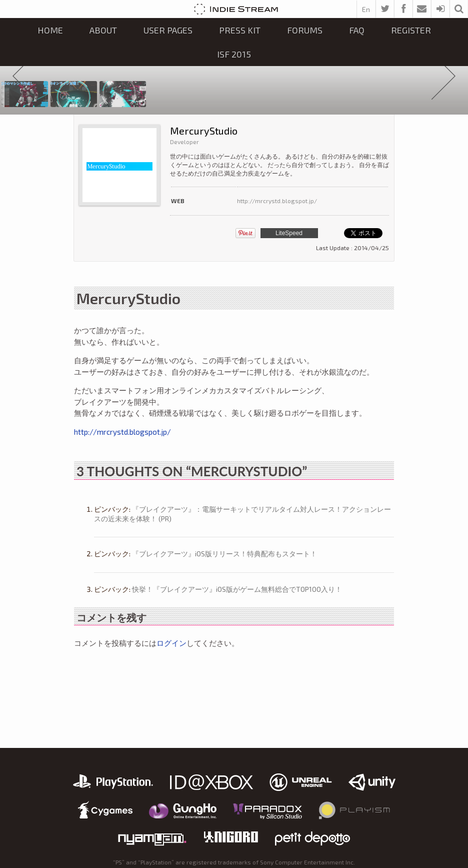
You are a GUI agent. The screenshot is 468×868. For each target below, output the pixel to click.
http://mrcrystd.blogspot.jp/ (277, 201)
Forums (305, 30)
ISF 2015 (234, 54)
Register (411, 30)
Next (443, 76)
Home (50, 30)
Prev (24, 76)
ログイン (171, 643)
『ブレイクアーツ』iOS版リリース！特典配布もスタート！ (224, 554)
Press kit (240, 30)
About (103, 30)
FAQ (357, 30)
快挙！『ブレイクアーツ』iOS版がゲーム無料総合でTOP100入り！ (237, 589)
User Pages (168, 30)
